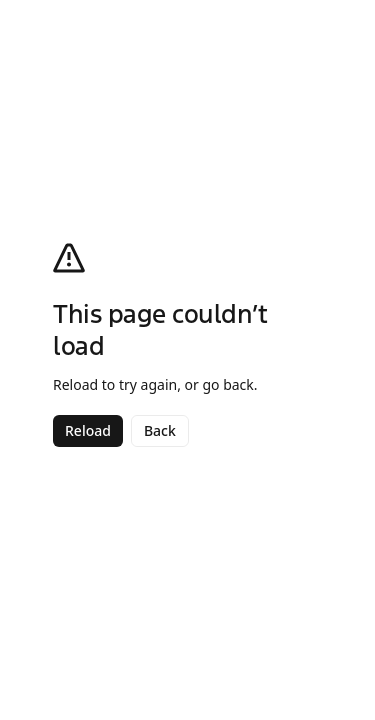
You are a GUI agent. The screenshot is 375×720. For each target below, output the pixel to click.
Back (160, 430)
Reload (88, 430)
